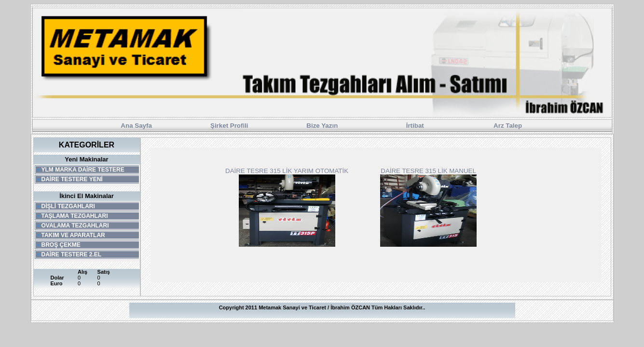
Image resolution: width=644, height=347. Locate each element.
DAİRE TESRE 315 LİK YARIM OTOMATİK (287, 171)
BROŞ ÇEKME (58, 245)
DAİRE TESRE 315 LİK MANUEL (428, 171)
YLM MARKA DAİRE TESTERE (80, 170)
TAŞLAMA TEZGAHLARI (72, 216)
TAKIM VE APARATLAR (70, 235)
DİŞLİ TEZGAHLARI (65, 206)
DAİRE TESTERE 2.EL (69, 254)
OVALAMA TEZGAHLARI (72, 226)
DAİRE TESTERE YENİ (69, 179)
